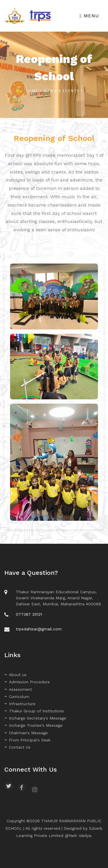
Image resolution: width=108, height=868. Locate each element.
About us (15, 675)
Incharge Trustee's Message (33, 725)
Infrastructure (20, 704)
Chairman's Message (26, 733)
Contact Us (17, 747)
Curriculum (17, 697)
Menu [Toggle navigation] (90, 16)
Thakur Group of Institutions (34, 711)
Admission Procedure (27, 682)
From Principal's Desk (27, 740)
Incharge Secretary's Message (35, 718)
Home (34, 91)
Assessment (18, 689)
